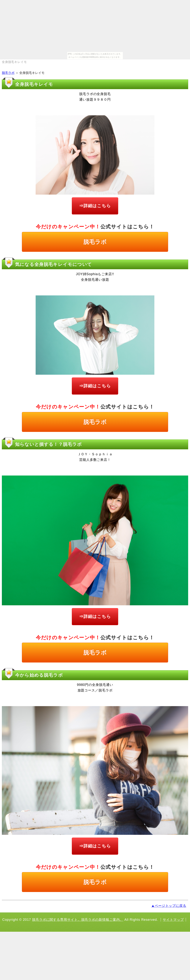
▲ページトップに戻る (169, 906)
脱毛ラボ (8, 73)
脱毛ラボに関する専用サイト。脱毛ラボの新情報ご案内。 (78, 920)
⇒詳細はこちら (95, 206)
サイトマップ (173, 920)
